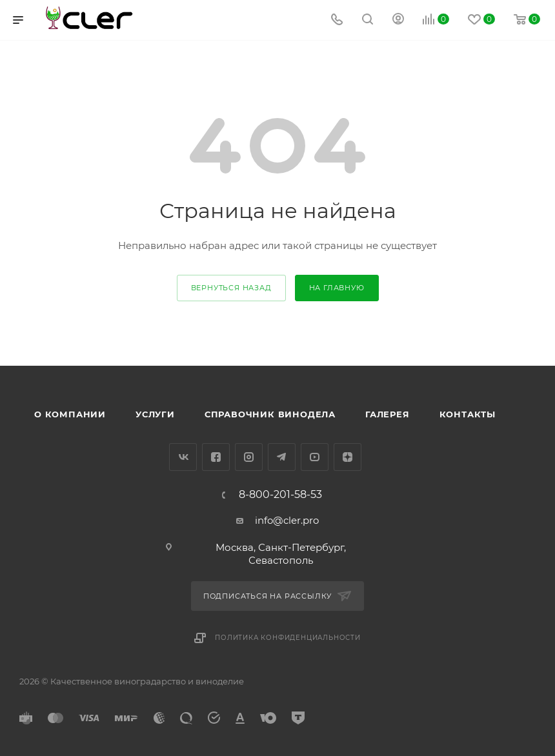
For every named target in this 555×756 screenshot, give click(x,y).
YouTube (315, 457)
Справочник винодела (270, 414)
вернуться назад (231, 288)
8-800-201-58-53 (280, 495)
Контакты (468, 414)
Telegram (282, 457)
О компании (70, 414)
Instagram (249, 457)
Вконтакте (183, 457)
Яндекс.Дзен (348, 457)
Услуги (155, 414)
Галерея (388, 414)
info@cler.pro (287, 520)
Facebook (216, 457)
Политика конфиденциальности (288, 638)
